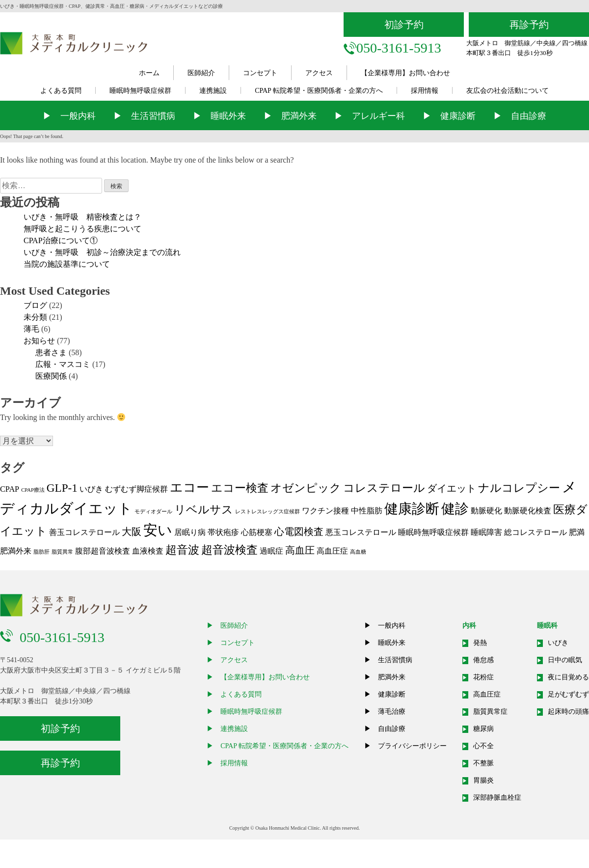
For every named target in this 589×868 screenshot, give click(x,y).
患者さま (51, 352)
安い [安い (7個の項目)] (158, 530)
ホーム (149, 73)
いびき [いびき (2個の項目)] (91, 489)
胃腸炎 (483, 780)
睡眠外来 (228, 116)
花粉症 (483, 677)
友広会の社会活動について (508, 91)
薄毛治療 (392, 712)
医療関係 (51, 376)
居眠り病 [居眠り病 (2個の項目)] (190, 532)
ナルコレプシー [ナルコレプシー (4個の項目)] (519, 488)
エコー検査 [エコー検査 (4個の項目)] (240, 488)
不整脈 (483, 763)
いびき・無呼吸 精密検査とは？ (82, 217)
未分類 (35, 317)
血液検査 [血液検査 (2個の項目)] (148, 551)
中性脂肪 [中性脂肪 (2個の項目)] (367, 511)
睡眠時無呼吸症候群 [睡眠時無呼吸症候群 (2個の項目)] (433, 532)
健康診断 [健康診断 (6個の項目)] (412, 509)
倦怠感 (483, 660)
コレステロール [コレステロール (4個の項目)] (384, 488)
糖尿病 (483, 729)
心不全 (483, 746)
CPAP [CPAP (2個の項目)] (10, 489)
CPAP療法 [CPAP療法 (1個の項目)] (33, 490)
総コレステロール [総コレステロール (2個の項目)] (535, 532)
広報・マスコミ (63, 364)
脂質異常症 (490, 712)
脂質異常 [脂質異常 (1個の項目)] (62, 552)
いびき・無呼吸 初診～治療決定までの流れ (102, 252)
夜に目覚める (568, 677)
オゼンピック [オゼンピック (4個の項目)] (306, 488)
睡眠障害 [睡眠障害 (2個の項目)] (486, 532)
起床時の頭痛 (568, 712)
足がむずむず (568, 694)
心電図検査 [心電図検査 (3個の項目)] (299, 532)
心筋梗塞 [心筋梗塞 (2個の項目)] (257, 532)
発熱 (480, 643)
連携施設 (213, 91)
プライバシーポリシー (412, 746)
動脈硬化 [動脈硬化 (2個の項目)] (486, 511)
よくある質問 (61, 91)
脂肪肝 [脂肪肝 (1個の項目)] (41, 552)
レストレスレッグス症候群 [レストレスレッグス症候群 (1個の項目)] (268, 512)
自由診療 (529, 116)
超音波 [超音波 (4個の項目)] (182, 550)
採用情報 (425, 91)
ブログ (35, 305)
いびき (558, 643)
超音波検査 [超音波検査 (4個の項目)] (229, 550)
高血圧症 (487, 694)
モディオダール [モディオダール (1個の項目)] (153, 512)
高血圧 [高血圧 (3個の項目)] (300, 550)
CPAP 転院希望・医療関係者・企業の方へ (319, 91)
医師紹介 (201, 73)
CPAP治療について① (61, 240)
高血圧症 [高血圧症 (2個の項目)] (332, 551)
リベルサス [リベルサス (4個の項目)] (204, 509)
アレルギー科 (378, 116)
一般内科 (78, 116)
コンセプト (260, 73)
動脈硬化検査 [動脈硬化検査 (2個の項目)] (528, 511)
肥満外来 (299, 116)
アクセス (319, 73)
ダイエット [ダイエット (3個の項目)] (452, 488)
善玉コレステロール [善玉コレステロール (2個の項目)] (84, 532)
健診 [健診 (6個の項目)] (455, 509)
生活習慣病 (153, 116)
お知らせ (39, 341)
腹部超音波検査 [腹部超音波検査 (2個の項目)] (103, 551)
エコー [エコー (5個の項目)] (189, 488)
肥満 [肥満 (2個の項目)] (577, 532)
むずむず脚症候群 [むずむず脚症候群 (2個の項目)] (136, 489)
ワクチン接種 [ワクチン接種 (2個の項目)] (325, 511)
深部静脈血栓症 (497, 798)
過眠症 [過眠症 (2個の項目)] (271, 551)
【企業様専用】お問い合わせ (405, 73)
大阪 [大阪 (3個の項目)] (132, 532)
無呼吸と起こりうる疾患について (82, 229)
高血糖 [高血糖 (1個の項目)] (358, 552)
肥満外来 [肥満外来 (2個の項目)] (16, 551)
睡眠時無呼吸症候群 (140, 91)
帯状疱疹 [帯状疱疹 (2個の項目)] (223, 532)
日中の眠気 (565, 660)
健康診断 (458, 116)
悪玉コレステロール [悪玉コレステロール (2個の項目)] (361, 532)
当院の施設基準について (67, 264)
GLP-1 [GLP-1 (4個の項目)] (62, 488)
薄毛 (31, 329)
